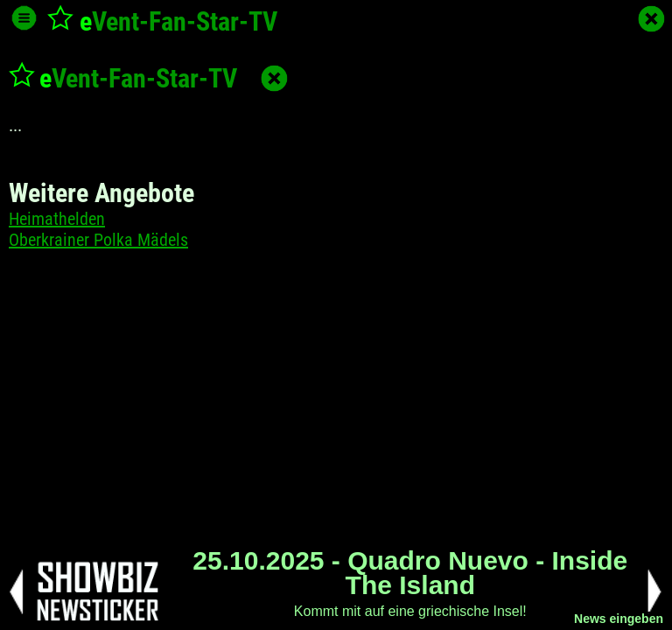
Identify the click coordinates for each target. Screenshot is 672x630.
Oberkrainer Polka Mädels (98, 240)
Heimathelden (57, 219)
